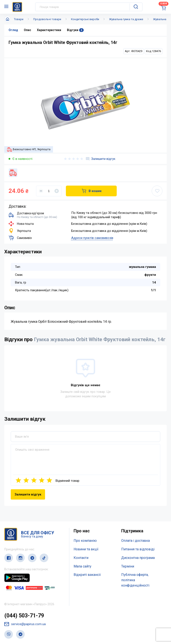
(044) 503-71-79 (24, 616)
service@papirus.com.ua (25, 624)
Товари (19, 19)
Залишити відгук (101, 159)
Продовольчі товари (47, 19)
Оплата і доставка (135, 541)
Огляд (13, 30)
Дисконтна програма (138, 558)
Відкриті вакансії (87, 575)
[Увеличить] (57, 191)
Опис (27, 30)
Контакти (81, 558)
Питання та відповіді (138, 549)
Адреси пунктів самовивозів (92, 238)
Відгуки (75, 30)
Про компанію (85, 541)
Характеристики (49, 30)
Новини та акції (86, 549)
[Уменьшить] (41, 191)
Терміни (128, 566)
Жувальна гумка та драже (126, 19)
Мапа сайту (82, 566)
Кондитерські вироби (85, 19)
